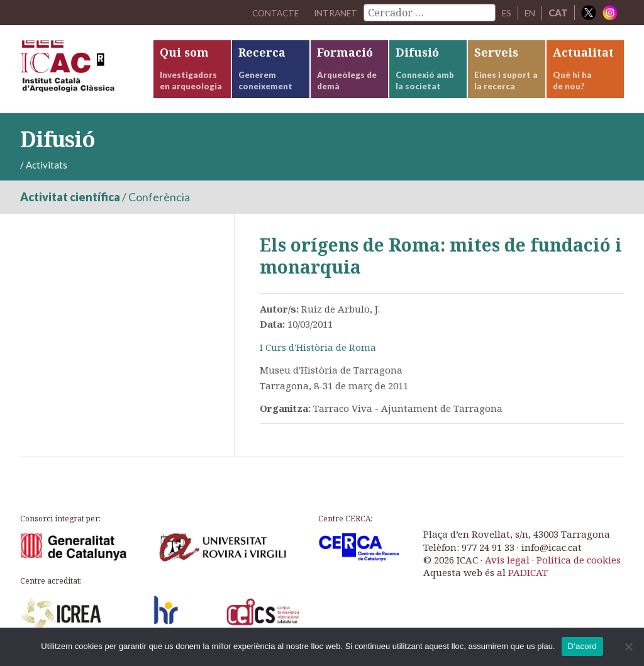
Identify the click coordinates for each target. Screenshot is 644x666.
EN (529, 13)
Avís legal (507, 560)
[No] (628, 647)
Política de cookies (579, 560)
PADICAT (528, 572)
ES (504, 13)
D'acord (582, 646)
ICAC (86, 69)
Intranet (330, 13)
